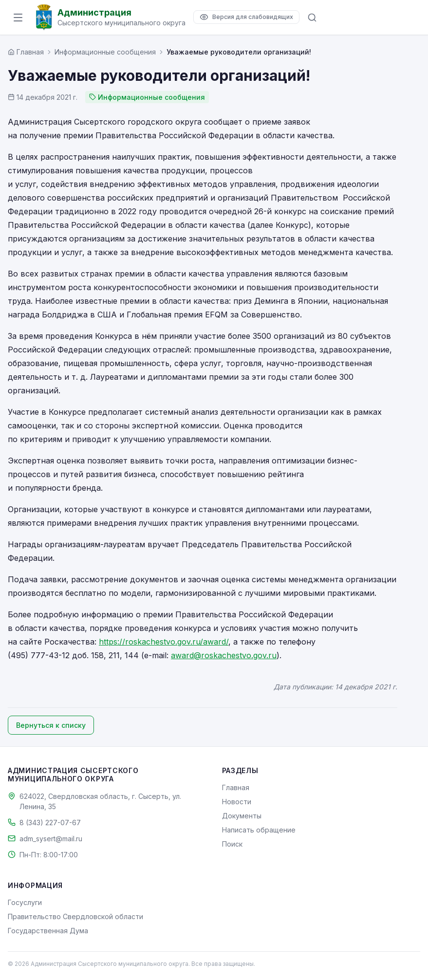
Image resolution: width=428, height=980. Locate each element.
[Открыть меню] (18, 18)
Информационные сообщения (105, 52)
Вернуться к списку (51, 725)
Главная (236, 787)
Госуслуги (25, 902)
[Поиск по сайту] (312, 18)
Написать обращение (259, 830)
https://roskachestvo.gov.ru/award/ (164, 642)
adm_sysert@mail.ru (51, 839)
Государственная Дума (48, 931)
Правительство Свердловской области (75, 916)
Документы (242, 816)
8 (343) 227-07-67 (50, 823)
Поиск (232, 844)
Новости (237, 802)
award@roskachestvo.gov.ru (224, 655)
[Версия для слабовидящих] (246, 17)
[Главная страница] (26, 52)
